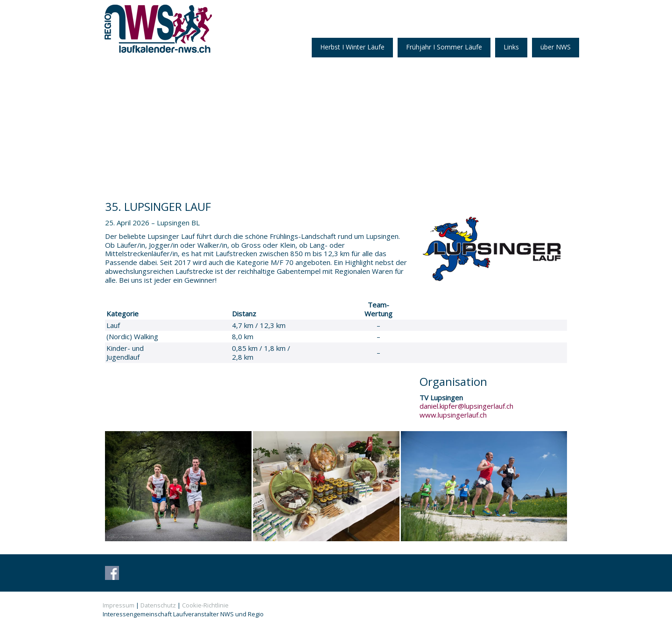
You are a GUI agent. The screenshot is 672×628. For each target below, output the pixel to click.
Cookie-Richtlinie (205, 605)
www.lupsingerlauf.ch (453, 415)
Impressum (119, 605)
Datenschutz (158, 605)
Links (511, 47)
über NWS (556, 47)
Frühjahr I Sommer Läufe (444, 47)
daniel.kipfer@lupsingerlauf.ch (466, 406)
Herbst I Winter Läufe (352, 47)
